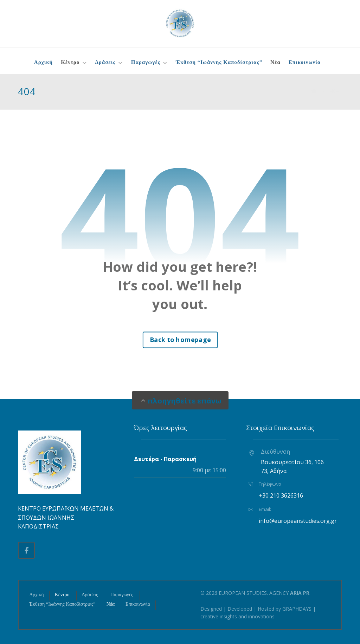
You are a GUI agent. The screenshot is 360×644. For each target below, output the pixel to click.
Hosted (266, 609)
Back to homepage (180, 340)
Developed (240, 609)
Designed (211, 609)
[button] (26, 550)
